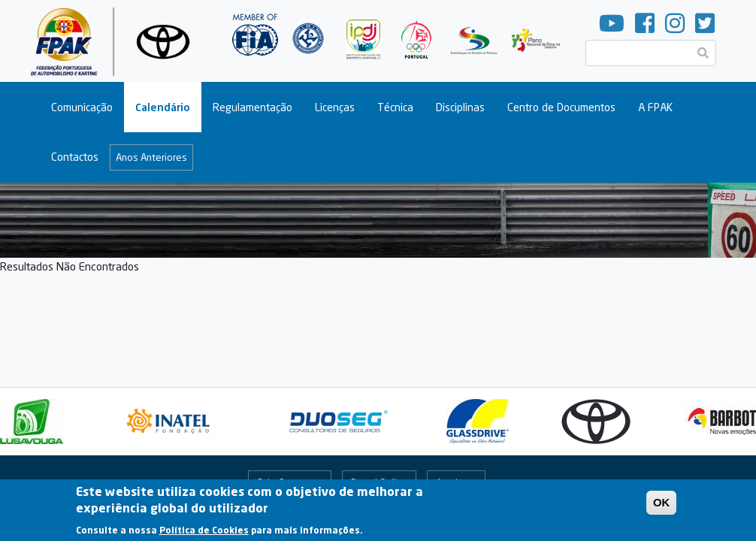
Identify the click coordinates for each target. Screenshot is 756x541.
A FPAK (655, 107)
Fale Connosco (289, 482)
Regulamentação (253, 107)
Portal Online (379, 482)
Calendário (163, 107)
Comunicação (82, 107)
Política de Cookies (204, 535)
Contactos (75, 157)
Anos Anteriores (151, 157)
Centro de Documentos (561, 107)
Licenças (335, 107)
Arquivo (452, 482)
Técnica (395, 107)
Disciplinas (460, 107)
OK (662, 507)
